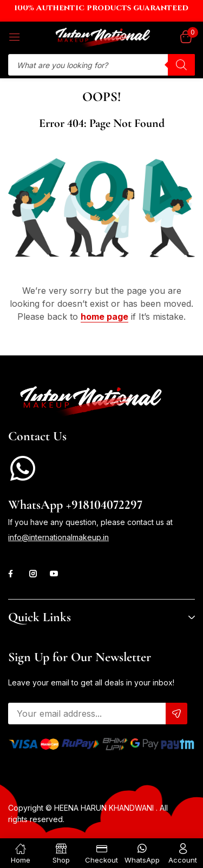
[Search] (181, 65)
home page (104, 317)
